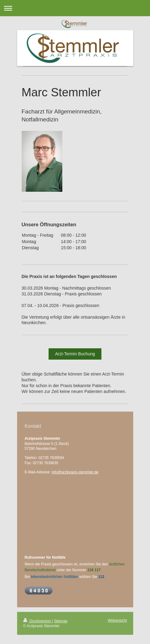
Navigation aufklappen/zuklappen (75, 8)
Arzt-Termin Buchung (75, 354)
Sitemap (61, 621)
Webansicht (117, 620)
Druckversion (38, 621)
